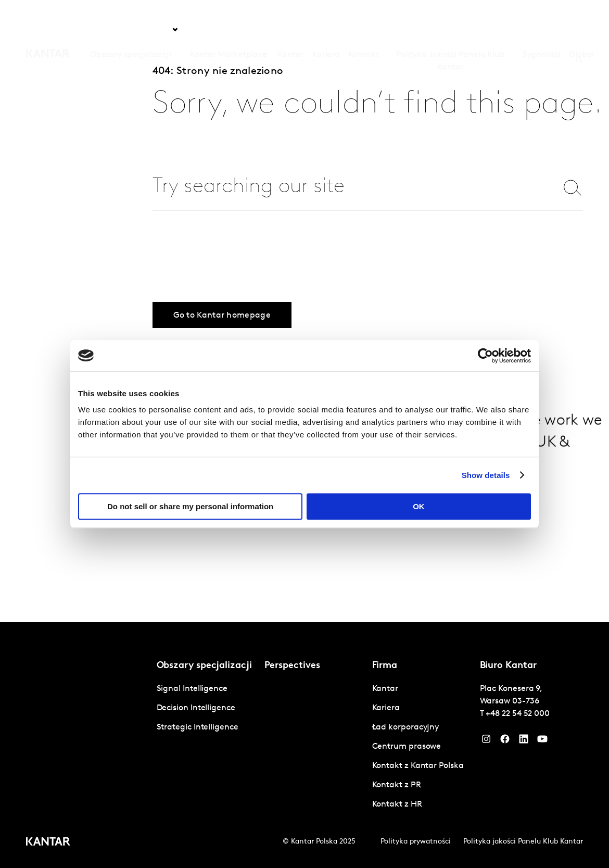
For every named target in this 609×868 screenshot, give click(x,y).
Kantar (291, 30)
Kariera (326, 30)
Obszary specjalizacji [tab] (130, 30)
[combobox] (350, 187)
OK (419, 506)
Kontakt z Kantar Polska (418, 766)
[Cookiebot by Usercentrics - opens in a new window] (485, 356)
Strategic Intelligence (198, 727)
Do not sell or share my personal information (190, 506)
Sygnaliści (542, 30)
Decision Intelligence (196, 708)
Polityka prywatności (416, 842)
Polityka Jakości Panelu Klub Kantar (451, 36)
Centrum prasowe (407, 747)
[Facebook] (505, 741)
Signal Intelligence (192, 689)
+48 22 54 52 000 (518, 714)
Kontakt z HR (397, 804)
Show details (486, 475)
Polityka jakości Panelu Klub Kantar (523, 842)
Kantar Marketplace (229, 30)
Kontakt (363, 30)
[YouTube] (524, 741)
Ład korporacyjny (406, 727)
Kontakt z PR (397, 785)
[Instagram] (486, 741)
